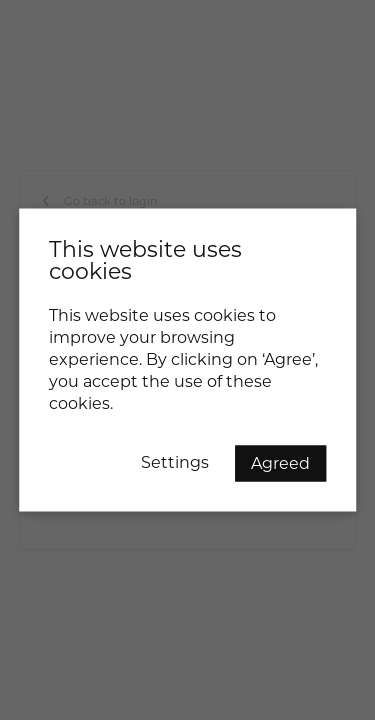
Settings (175, 462)
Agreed (280, 463)
